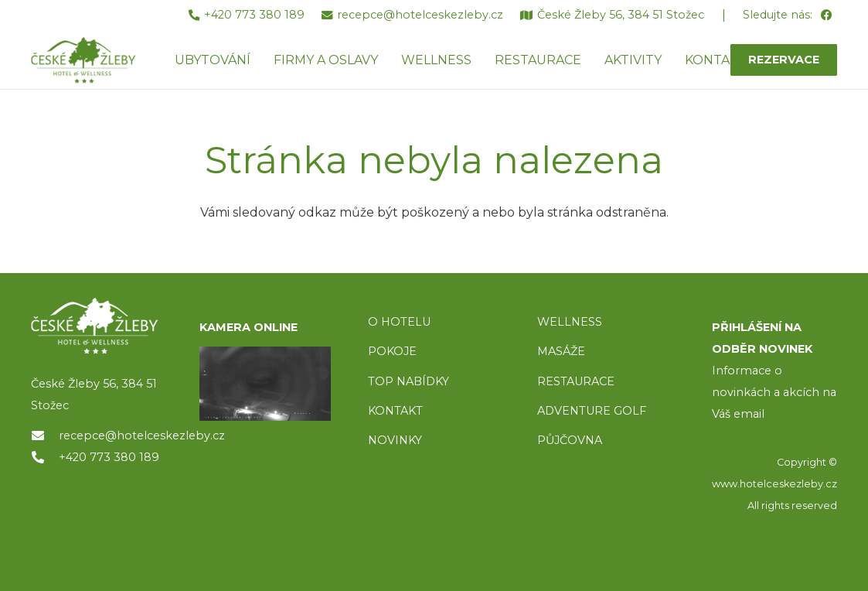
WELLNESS (570, 322)
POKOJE (392, 351)
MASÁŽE (561, 351)
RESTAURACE (576, 381)
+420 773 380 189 (109, 457)
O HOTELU (399, 322)
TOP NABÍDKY (408, 381)
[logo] (97, 326)
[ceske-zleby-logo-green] (83, 60)
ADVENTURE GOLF (592, 411)
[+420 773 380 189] (45, 457)
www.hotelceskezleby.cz (774, 484)
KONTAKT (395, 411)
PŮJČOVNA (570, 440)
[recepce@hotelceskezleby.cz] (45, 436)
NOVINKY (395, 440)
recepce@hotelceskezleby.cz (142, 436)
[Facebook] (826, 16)
